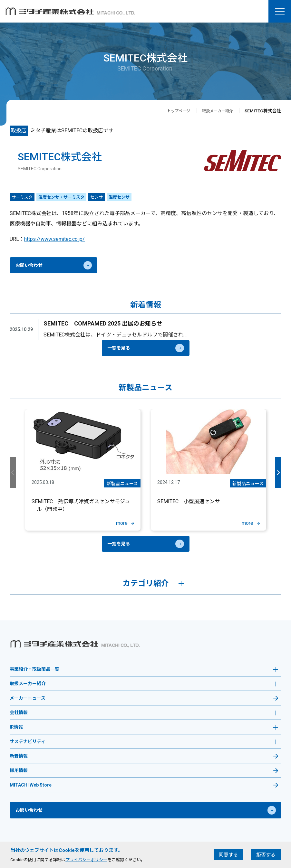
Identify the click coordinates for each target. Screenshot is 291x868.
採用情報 (19, 771)
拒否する (266, 855)
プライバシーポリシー (86, 860)
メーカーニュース (28, 698)
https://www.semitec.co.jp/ (54, 239)
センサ (97, 197)
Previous (14, 473)
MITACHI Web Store (31, 785)
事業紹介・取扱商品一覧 (144, 670)
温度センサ (119, 197)
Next (277, 473)
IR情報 (144, 728)
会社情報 (144, 713)
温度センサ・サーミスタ (61, 197)
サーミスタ (22, 197)
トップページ (171, 111)
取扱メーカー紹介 (215, 111)
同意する (228, 855)
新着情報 (19, 756)
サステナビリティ (144, 742)
